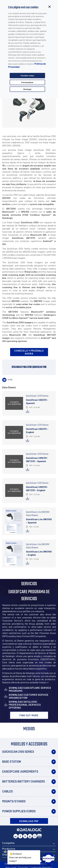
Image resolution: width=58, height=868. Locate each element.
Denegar (27, 89)
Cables (8, 791)
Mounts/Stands (14, 801)
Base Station (12, 761)
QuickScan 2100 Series (18, 752)
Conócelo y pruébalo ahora (29, 352)
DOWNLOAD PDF (29, 821)
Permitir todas (27, 75)
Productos (9, 849)
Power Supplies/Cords (19, 811)
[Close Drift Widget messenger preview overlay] (5, 852)
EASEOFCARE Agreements (20, 771)
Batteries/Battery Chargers (24, 781)
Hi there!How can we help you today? (20, 857)
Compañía (8, 843)
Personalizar (27, 82)
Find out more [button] (29, 715)
